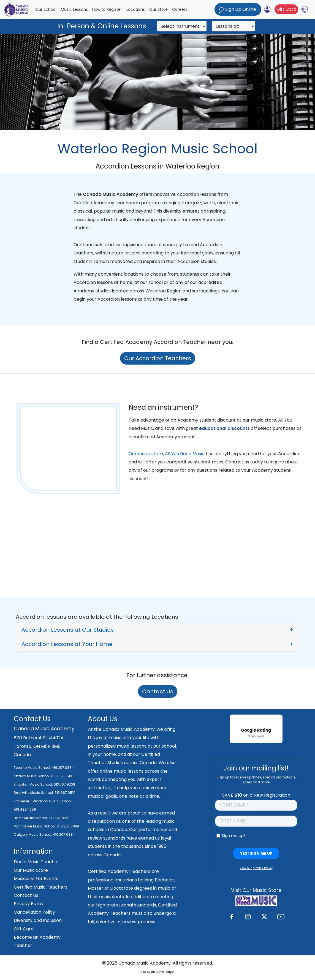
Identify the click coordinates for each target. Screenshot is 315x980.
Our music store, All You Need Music (167, 454)
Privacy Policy (29, 904)
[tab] (157, 630)
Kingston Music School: (33, 784)
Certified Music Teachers (41, 887)
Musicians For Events (36, 879)
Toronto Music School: (32, 768)
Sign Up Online (238, 10)
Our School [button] (46, 9)
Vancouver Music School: (36, 826)
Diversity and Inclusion (38, 920)
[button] (157, 630)
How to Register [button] (107, 9)
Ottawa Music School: (32, 776)
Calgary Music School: (33, 834)
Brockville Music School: (34, 793)
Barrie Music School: (31, 818)
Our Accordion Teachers (158, 358)
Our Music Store (31, 870)
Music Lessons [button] (74, 9)
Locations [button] (136, 9)
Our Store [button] (158, 9)
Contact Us (158, 691)
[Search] (182, 26)
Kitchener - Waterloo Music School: (43, 801)
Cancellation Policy (34, 912)
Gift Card (286, 9)
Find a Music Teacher (36, 862)
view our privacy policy (256, 868)
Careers (180, 9)
